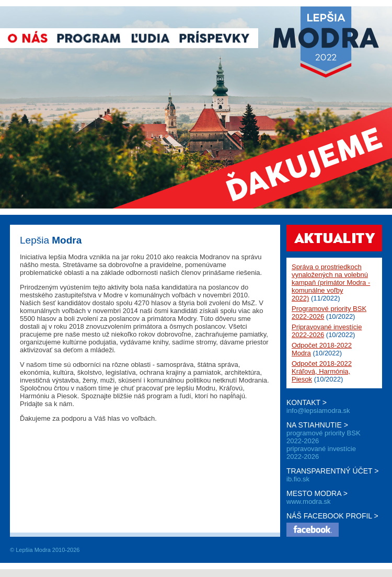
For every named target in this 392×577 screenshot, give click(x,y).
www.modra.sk (309, 501)
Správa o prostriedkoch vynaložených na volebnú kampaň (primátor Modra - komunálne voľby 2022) (331, 282)
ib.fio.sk (298, 479)
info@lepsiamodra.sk (318, 411)
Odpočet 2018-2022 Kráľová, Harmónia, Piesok (322, 371)
